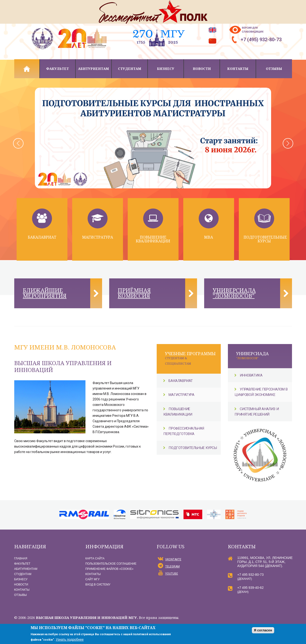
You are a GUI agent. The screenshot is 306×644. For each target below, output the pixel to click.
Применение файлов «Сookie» (110, 569)
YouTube (172, 574)
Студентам (130, 69)
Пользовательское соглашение (111, 564)
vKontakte (173, 560)
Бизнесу (166, 69)
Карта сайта (95, 559)
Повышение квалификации (153, 239)
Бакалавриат (42, 237)
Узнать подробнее (70, 639)
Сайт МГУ (93, 580)
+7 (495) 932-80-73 (261, 40)
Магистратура (98, 237)
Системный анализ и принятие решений (257, 412)
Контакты (238, 69)
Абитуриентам (94, 69)
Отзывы (274, 69)
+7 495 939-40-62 (251, 588)
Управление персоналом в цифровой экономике (262, 392)
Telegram (172, 567)
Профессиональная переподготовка (185, 431)
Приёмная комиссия (135, 293)
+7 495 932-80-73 (251, 575)
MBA (209, 237)
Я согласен (263, 630)
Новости (202, 69)
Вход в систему (98, 585)
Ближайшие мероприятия (45, 293)
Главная (27, 69)
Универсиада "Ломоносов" (235, 293)
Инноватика (252, 376)
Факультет (57, 69)
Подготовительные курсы (265, 239)
